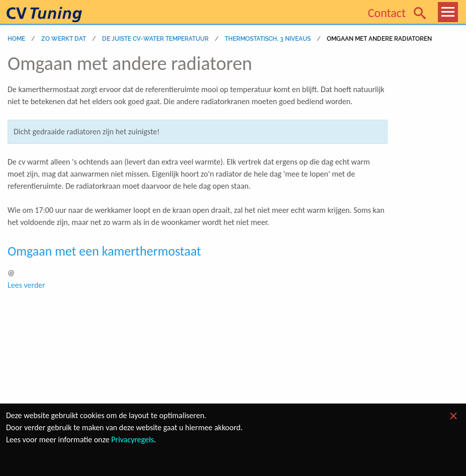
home (16, 39)
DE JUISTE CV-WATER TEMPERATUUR (155, 39)
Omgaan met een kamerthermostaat (104, 251)
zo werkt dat (64, 39)
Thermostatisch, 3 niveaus (268, 39)
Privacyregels (132, 440)
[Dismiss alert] (453, 416)
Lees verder (26, 285)
